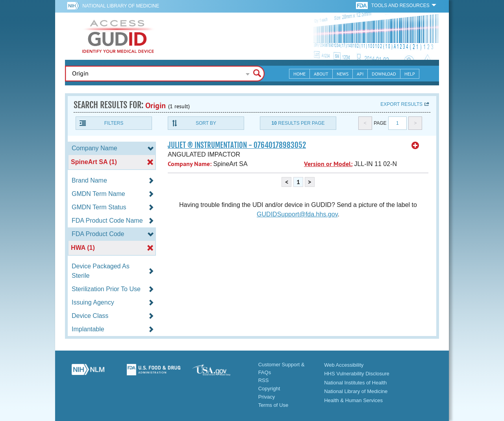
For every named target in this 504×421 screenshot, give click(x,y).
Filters (114, 123)
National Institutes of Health (355, 383)
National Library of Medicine (121, 6)
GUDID (118, 36)
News (343, 74)
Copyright (269, 389)
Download (384, 74)
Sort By (206, 123)
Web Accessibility (344, 365)
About (321, 74)
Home (299, 74)
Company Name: (190, 164)
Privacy (267, 397)
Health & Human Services (353, 400)
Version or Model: (328, 164)
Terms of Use (273, 405)
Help (410, 74)
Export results (401, 104)
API (360, 74)
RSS (264, 380)
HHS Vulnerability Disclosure (357, 374)
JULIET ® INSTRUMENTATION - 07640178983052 (237, 145)
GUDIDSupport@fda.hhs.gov (297, 214)
